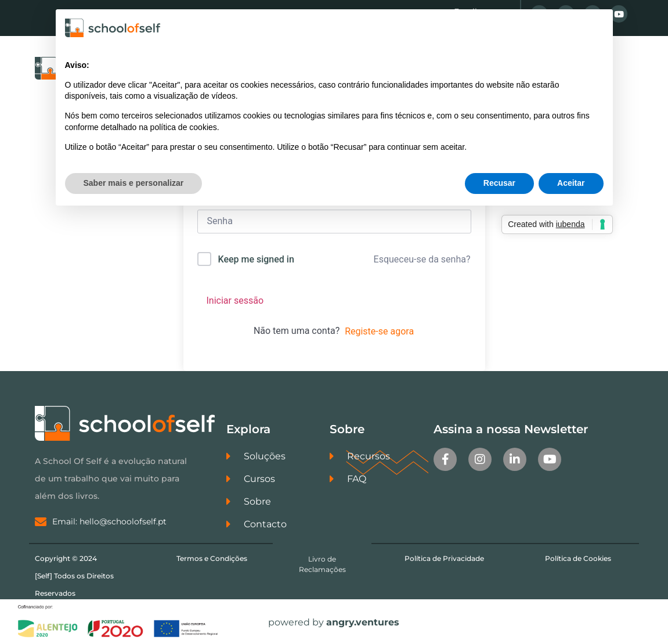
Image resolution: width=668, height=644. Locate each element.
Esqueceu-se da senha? (422, 259)
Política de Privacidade (444, 558)
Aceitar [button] (571, 183)
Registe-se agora (379, 331)
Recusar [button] (499, 183)
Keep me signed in (256, 259)
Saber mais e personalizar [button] (134, 183)
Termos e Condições (212, 558)
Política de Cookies (578, 558)
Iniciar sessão (235, 301)
